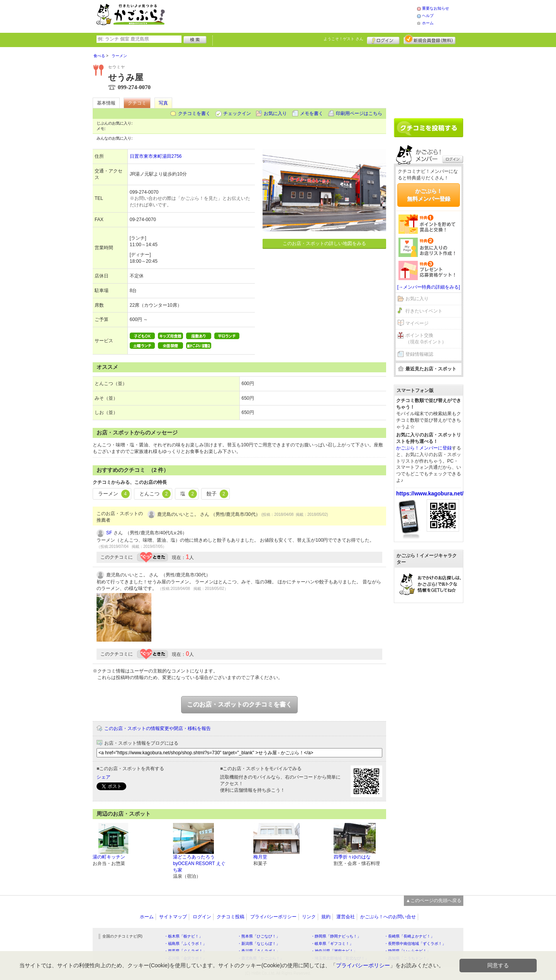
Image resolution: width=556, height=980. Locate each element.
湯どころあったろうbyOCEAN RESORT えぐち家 (199, 863)
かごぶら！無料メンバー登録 (429, 195)
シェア (103, 777)
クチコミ (137, 103)
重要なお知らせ (436, 8)
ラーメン (114, 494)
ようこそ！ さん (343, 39)
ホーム (428, 23)
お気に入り (275, 113)
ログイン (383, 39)
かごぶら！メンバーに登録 (424, 448)
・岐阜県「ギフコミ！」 (332, 944)
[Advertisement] (299, 15)
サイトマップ (173, 917)
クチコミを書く (194, 113)
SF (109, 533)
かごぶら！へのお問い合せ (388, 917)
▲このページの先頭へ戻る (434, 901)
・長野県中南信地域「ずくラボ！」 (415, 944)
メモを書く (312, 113)
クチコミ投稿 (231, 917)
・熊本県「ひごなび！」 (259, 936)
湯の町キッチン (109, 857)
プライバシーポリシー (273, 917)
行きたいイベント (424, 311)
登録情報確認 (419, 354)
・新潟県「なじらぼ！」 (259, 944)
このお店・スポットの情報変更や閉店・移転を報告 (158, 728)
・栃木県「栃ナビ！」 (183, 936)
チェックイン (237, 113)
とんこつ (155, 494)
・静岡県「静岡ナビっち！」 (336, 936)
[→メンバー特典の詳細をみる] (429, 287)
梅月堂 (260, 857)
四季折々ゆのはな (352, 857)
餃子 (217, 494)
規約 (326, 917)
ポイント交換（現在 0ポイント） (426, 339)
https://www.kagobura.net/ (430, 493)
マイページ (417, 323)
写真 (163, 103)
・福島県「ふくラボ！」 (185, 944)
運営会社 (346, 917)
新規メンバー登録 (430, 39)
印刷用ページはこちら (359, 113)
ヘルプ (428, 16)
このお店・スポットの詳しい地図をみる (324, 243)
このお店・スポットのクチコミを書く (239, 704)
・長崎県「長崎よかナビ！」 (409, 936)
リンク (309, 917)
